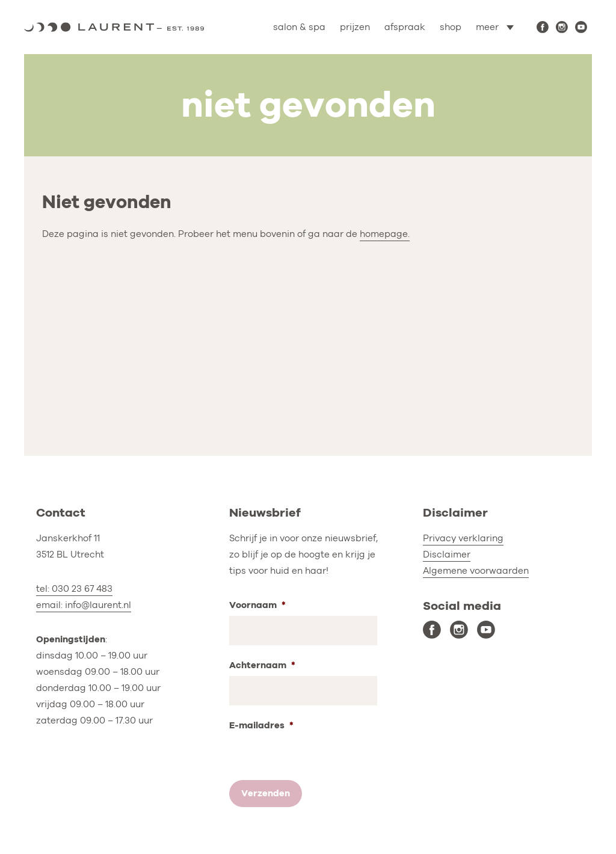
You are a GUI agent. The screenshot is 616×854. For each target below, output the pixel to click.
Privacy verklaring (463, 538)
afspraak (405, 27)
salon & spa (299, 27)
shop (451, 27)
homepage (384, 234)
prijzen (355, 27)
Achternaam (262, 665)
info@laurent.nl (98, 605)
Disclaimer (447, 554)
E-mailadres (261, 726)
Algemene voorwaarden (476, 571)
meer (487, 27)
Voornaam (257, 605)
